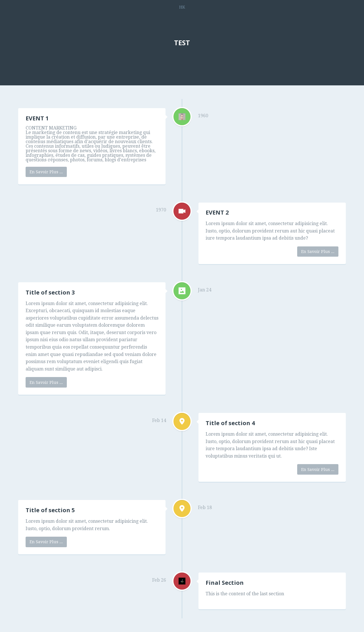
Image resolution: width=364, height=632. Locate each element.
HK (182, 7)
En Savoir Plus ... (46, 172)
